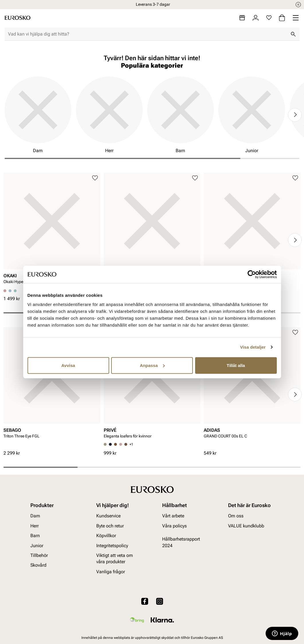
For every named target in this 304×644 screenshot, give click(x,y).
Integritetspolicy (112, 546)
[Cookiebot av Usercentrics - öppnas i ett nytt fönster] (252, 274)
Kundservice (108, 516)
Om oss (236, 516)
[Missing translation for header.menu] (296, 18)
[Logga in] (256, 18)
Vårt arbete (173, 516)
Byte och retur (110, 526)
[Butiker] (242, 18)
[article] (52, 231)
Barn (35, 536)
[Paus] (298, 5)
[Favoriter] (269, 18)
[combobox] (147, 34)
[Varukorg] (282, 18)
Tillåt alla (236, 365)
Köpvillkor (106, 536)
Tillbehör (39, 555)
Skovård (38, 565)
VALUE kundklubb (246, 526)
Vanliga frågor (111, 572)
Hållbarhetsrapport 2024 (181, 542)
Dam (35, 516)
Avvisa (68, 365)
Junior (37, 546)
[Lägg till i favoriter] (95, 178)
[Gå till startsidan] (17, 18)
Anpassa (152, 365)
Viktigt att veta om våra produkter (115, 558)
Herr (35, 526)
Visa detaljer (253, 347)
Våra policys (174, 526)
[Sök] (293, 34)
